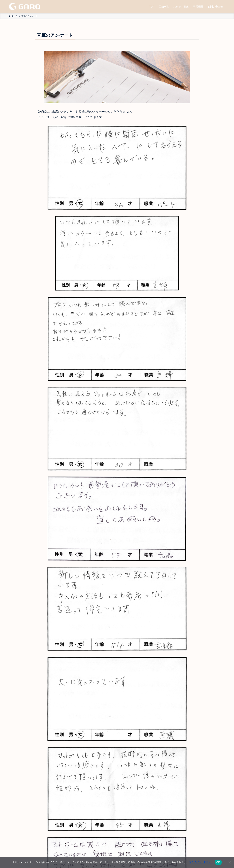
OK (218, 862)
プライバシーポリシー (201, 862)
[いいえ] (229, 862)
